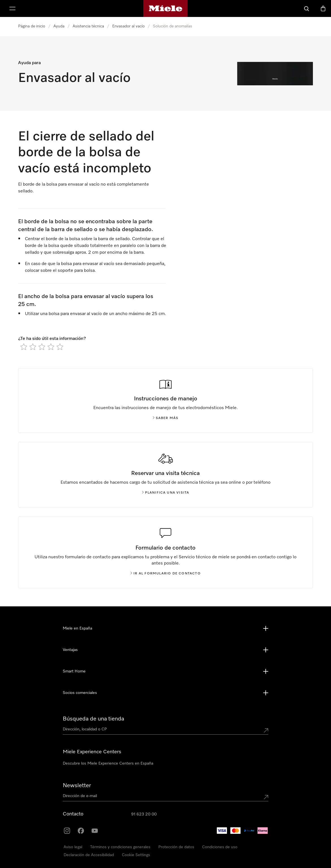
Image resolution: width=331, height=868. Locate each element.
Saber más (166, 418)
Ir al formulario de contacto (165, 574)
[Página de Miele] (165, 8)
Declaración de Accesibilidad (89, 855)
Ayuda (59, 26)
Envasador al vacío (128, 26)
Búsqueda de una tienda (93, 719)
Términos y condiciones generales (120, 847)
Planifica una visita (166, 493)
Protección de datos (176, 847)
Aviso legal (73, 847)
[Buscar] (307, 8)
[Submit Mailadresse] (266, 797)
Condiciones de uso (220, 847)
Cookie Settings (136, 855)
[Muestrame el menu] (12, 8)
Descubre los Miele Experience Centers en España (108, 763)
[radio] (24, 347)
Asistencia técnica (88, 26)
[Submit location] (266, 730)
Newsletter (77, 785)
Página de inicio (32, 26)
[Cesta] (323, 8)
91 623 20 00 (144, 814)
